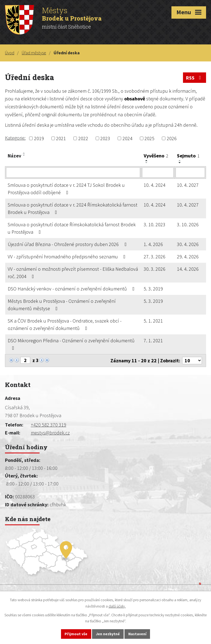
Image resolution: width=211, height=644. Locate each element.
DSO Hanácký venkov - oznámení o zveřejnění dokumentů (72, 289)
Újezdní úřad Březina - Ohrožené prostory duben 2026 (68, 244)
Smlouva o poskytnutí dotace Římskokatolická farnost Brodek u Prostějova (72, 228)
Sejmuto (188, 156)
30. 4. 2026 (188, 244)
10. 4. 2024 (155, 185)
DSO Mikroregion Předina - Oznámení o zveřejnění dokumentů (71, 344)
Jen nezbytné (108, 634)
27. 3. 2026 (155, 257)
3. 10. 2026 (188, 224)
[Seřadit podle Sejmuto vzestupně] (180, 160)
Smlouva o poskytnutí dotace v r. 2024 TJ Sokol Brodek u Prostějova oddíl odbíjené (66, 189)
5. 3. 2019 (153, 289)
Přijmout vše (76, 634)
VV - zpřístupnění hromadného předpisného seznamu (68, 257)
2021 (61, 138)
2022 (83, 138)
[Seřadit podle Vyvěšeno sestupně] (147, 163)
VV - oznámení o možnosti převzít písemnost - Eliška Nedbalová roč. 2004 (73, 273)
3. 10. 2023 (155, 224)
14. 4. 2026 (188, 269)
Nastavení (138, 634)
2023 (105, 138)
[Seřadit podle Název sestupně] (24, 155)
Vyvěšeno (156, 156)
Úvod (10, 53)
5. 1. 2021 (153, 321)
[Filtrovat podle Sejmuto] (190, 173)
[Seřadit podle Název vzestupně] (24, 153)
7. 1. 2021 (153, 341)
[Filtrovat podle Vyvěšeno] (158, 173)
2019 (39, 138)
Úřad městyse (34, 53)
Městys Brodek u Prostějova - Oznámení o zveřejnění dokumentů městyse (62, 305)
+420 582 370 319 (48, 425)
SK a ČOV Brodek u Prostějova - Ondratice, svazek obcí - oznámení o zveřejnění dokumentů (65, 324)
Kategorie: (15, 138)
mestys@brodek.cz (50, 433)
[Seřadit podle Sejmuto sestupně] (180, 163)
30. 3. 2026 (155, 269)
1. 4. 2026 (153, 244)
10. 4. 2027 (188, 185)
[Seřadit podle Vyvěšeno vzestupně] (147, 160)
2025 (149, 138)
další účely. (117, 606)
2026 (172, 138)
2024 (127, 138)
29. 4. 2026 (188, 257)
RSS (195, 78)
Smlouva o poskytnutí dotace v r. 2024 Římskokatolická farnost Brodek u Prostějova (73, 208)
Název (14, 156)
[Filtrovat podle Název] (73, 173)
